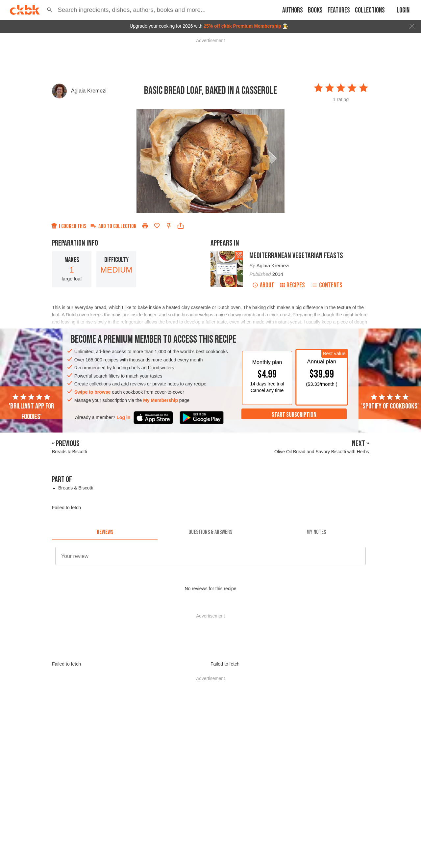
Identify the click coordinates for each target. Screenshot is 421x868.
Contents (327, 285)
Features (339, 10)
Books (315, 10)
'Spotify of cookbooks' (390, 402)
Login (403, 10)
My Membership (161, 400)
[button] (50, 10)
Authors (293, 10)
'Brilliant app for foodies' (31, 407)
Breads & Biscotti (76, 488)
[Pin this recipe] (169, 226)
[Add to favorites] (157, 226)
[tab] (105, 532)
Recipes (293, 285)
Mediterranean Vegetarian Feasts (296, 256)
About (263, 285)
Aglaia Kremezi (89, 91)
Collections (370, 10)
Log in (123, 417)
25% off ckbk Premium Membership (242, 26)
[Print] (145, 226)
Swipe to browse (92, 392)
